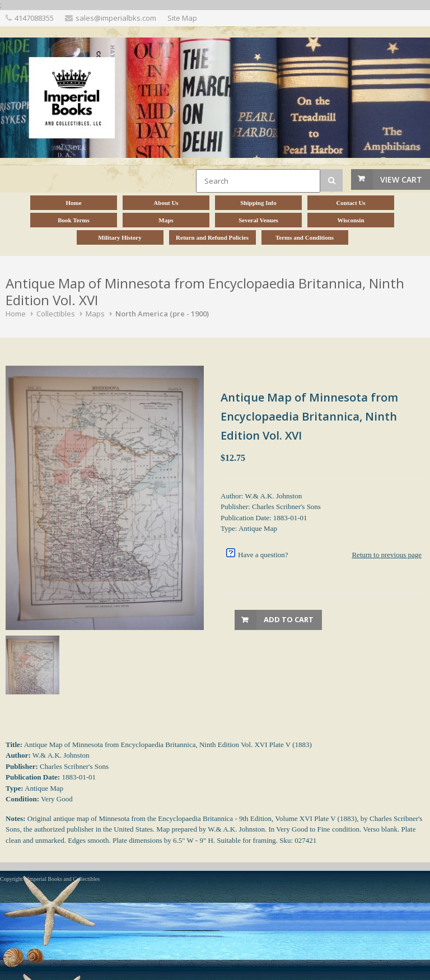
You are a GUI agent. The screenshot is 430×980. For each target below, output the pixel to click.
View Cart (401, 179)
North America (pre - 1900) (162, 314)
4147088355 (34, 18)
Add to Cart (289, 619)
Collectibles (56, 314)
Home (16, 314)
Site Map (182, 18)
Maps (95, 314)
